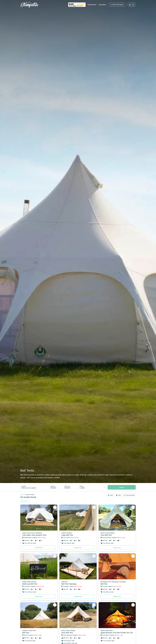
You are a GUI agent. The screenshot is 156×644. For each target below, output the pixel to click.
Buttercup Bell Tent (30, 584)
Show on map (42, 538)
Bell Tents (25, 501)
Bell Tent (104, 584)
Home (22, 495)
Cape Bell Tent (67, 535)
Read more (39, 548)
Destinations (92, 5)
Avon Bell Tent (67, 633)
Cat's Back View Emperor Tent (34, 535)
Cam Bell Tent (106, 535)
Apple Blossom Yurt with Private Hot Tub (117, 633)
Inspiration (102, 5)
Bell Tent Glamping (69, 584)
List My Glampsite (117, 5)
